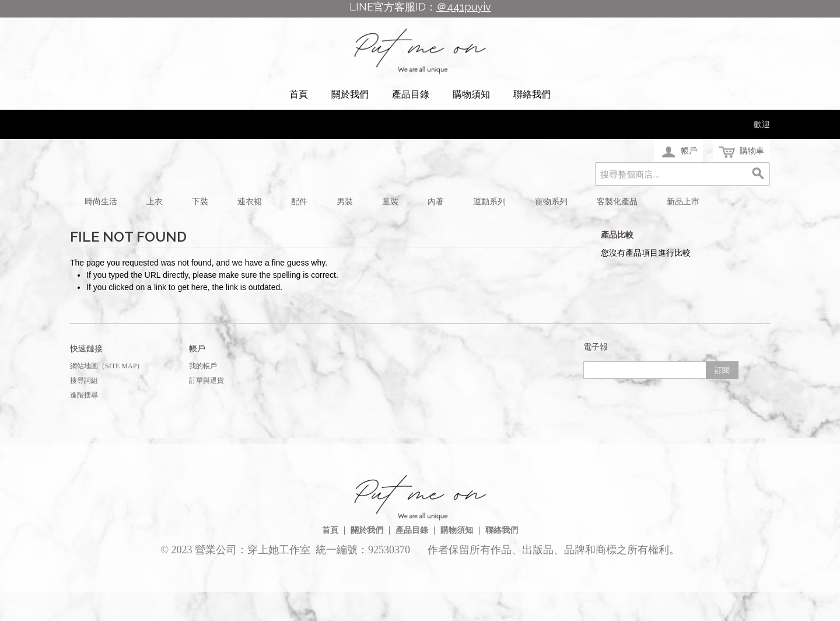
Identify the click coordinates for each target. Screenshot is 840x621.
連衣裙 (250, 202)
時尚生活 (101, 202)
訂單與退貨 (206, 381)
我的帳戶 (203, 366)
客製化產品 (617, 202)
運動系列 (489, 202)
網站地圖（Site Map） (107, 366)
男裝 (345, 202)
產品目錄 (411, 94)
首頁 (299, 94)
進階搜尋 (84, 395)
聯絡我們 (532, 94)
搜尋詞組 (84, 381)
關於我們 (350, 94)
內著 (436, 202)
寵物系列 (551, 202)
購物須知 (471, 94)
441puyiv (469, 7)
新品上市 (683, 202)
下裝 (200, 202)
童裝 (390, 202)
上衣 (155, 202)
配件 (299, 202)
